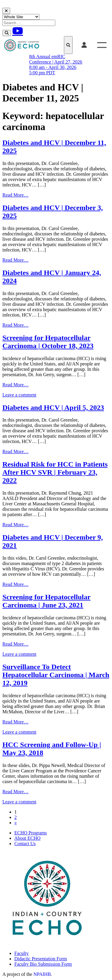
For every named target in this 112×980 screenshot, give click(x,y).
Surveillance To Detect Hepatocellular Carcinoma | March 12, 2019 (56, 675)
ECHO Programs (31, 833)
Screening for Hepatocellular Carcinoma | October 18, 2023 (48, 342)
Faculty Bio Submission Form (43, 964)
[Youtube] (18, 31)
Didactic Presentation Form (41, 959)
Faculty (22, 953)
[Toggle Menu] (102, 45)
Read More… (16, 195)
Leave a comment (19, 395)
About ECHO (27, 838)
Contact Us (25, 844)
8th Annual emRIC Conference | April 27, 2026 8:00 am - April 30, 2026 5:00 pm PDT (56, 65)
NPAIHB (42, 974)
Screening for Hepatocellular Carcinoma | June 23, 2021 (46, 601)
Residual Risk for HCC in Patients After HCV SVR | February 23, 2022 (55, 472)
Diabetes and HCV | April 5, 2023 (53, 408)
